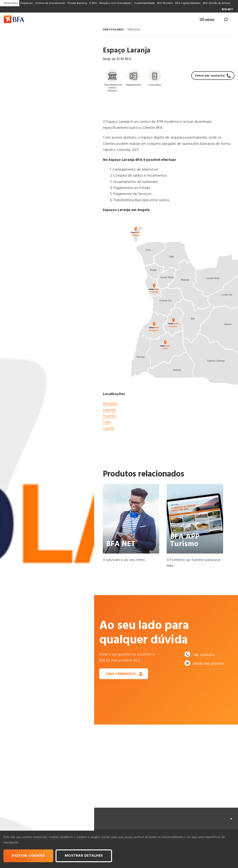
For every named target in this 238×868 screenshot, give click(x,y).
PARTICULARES (113, 30)
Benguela (110, 404)
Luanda (109, 428)
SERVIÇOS (134, 30)
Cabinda (109, 410)
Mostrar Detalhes (84, 856)
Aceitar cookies (28, 856)
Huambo (110, 416)
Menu (207, 20)
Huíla (107, 422)
